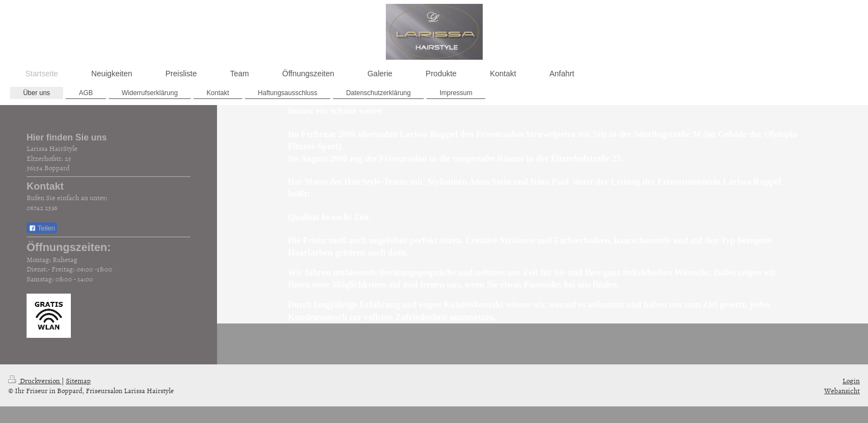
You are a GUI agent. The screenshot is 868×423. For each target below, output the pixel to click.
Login (851, 380)
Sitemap (78, 380)
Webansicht (842, 390)
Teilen (42, 228)
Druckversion (35, 380)
